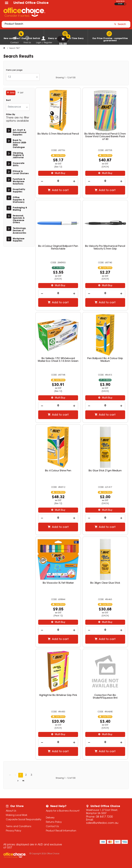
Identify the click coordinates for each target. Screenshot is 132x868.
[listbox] (23, 77)
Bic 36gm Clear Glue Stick (105, 583)
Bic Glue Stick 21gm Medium (105, 471)
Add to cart (60, 190)
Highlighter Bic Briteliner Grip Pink (58, 695)
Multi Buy (60, 173)
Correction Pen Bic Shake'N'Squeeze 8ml (105, 697)
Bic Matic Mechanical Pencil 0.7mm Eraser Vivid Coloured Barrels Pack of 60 (105, 137)
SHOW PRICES (120, 2)
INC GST (125, 4)
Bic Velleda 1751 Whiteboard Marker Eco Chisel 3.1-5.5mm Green (58, 360)
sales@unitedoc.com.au (102, 823)
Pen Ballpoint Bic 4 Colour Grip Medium (105, 360)
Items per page (14, 70)
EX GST (120, 4)
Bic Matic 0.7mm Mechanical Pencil (58, 134)
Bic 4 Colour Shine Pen (58, 471)
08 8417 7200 (104, 817)
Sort (8, 100)
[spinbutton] (58, 181)
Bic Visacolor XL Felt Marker (58, 583)
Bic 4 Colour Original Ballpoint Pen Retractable (58, 248)
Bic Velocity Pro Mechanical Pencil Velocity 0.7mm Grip (105, 248)
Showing (66, 78)
